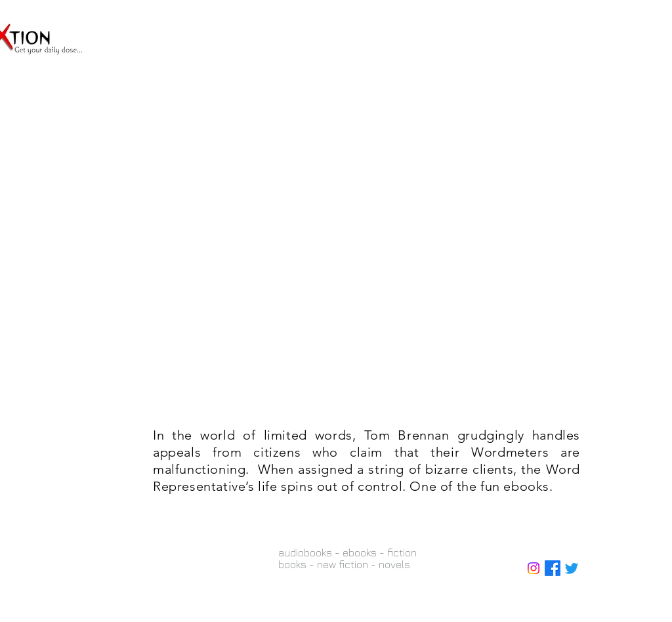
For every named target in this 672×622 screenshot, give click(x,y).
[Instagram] (534, 568)
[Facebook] (553, 568)
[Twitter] (572, 568)
